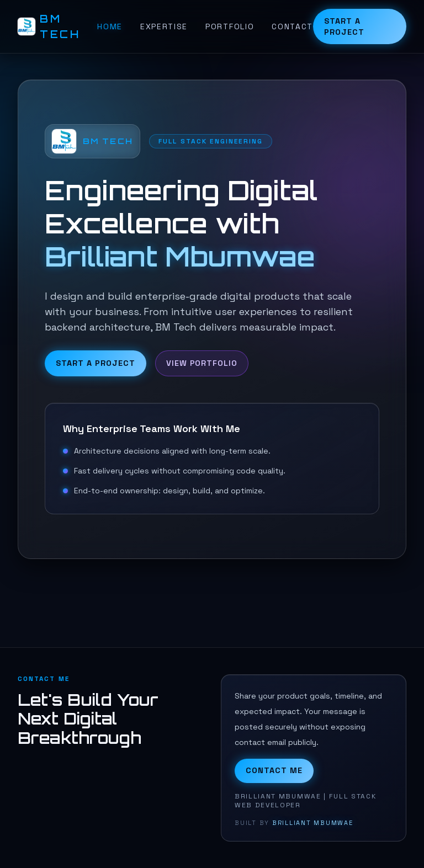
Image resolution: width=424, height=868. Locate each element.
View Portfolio (202, 363)
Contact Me (274, 770)
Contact (292, 26)
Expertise (164, 26)
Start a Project (344, 27)
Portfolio (230, 26)
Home (110, 26)
